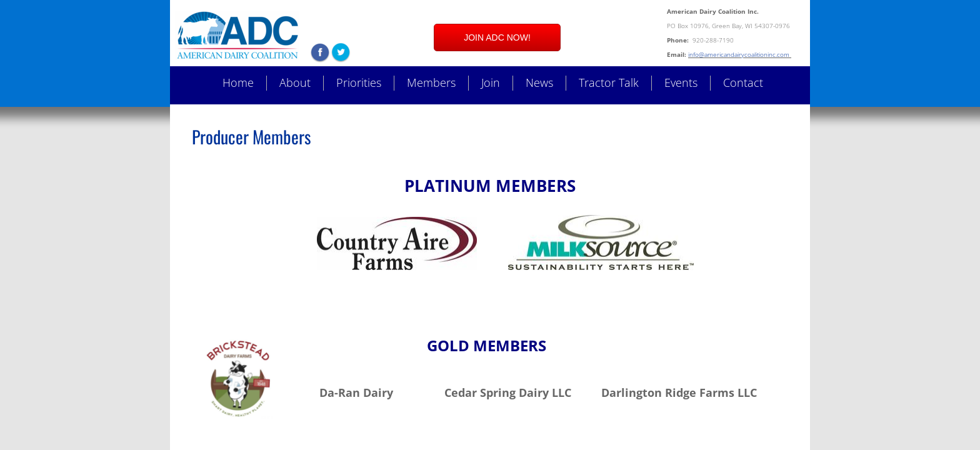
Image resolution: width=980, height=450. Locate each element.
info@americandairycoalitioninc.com (740, 54)
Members (431, 82)
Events (681, 82)
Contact (743, 82)
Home (238, 82)
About (295, 82)
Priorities (359, 82)
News (539, 82)
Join (491, 82)
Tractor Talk (609, 82)
